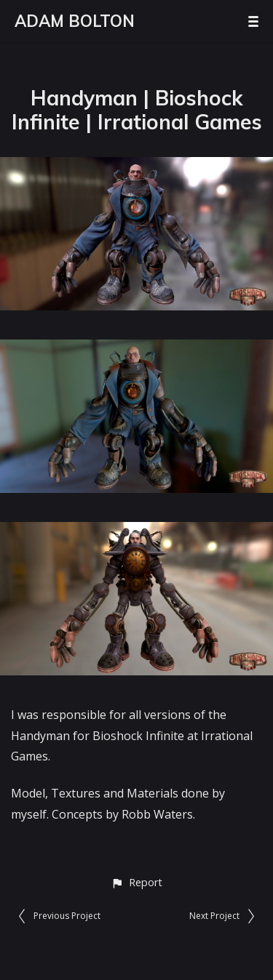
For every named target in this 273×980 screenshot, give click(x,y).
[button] (136, 882)
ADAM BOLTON (75, 21)
